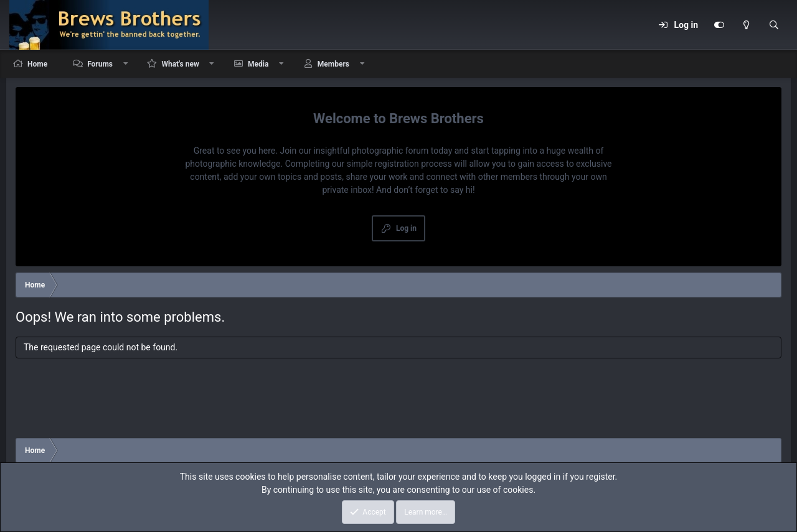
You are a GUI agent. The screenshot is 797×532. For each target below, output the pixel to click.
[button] (126, 64)
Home (37, 64)
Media (258, 64)
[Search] (774, 25)
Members (333, 64)
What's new (180, 64)
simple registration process (399, 164)
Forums (100, 64)
